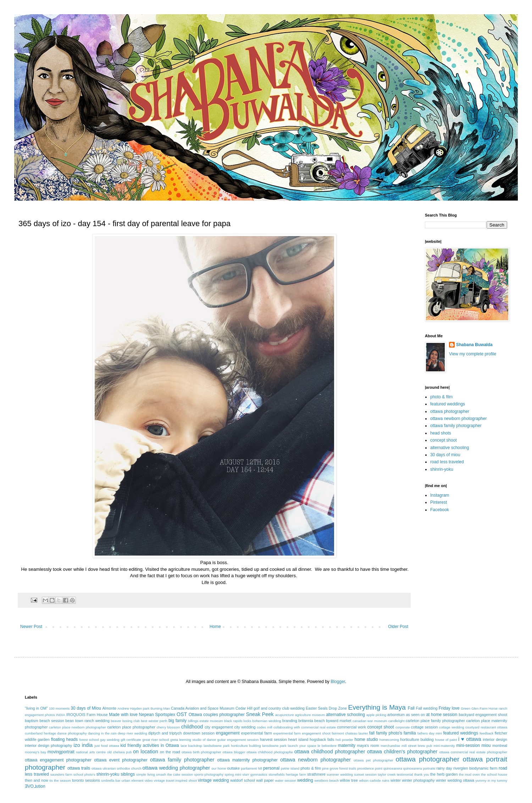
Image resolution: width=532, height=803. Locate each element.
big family (178, 721)
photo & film (441, 397)
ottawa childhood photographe (270, 752)
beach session (52, 721)
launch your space (302, 746)
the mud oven (469, 774)
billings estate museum (206, 721)
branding (290, 721)
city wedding (245, 727)
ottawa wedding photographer (176, 768)
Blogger (338, 682)
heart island (298, 739)
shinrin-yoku (442, 469)
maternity (347, 745)
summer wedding (340, 774)
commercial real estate (318, 727)
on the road (170, 752)
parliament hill (251, 768)
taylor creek (387, 774)
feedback (486, 733)
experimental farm (257, 733)
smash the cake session (174, 774)
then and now (37, 780)
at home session (442, 715)
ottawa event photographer (121, 760)
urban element (133, 780)
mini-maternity (444, 746)
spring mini (233, 774)
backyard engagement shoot (483, 715)
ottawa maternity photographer (247, 760)
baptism (32, 721)
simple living (146, 774)
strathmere (316, 774)
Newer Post (31, 627)
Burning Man (160, 708)
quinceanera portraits (419, 768)
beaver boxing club (125, 721)
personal (271, 768)
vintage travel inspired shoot (175, 780)
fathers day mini (430, 733)
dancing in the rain (102, 733)
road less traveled (447, 462)
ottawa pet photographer (373, 760)
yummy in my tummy (492, 780)
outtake (234, 768)
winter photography (418, 780)
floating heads (65, 739)
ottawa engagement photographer (58, 760)
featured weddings (448, 404)
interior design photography (48, 745)
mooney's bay (35, 752)
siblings (128, 774)
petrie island (290, 768)
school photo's (84, 774)
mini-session (468, 745)
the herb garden (444, 774)
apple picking (376, 715)
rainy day (444, 768)
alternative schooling (450, 448)
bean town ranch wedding (87, 721)
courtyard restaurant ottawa (486, 727)
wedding (305, 780)
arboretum (396, 715)
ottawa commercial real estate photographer (473, 752)
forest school (89, 740)
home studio (366, 739)
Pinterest (439, 502)
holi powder (344, 740)
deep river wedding (132, 733)
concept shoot (444, 440)
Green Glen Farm (474, 708)
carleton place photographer (131, 727)
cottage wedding (452, 727)
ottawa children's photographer (402, 752)
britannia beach (311, 721)
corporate (403, 727)
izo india (83, 745)
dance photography (72, 733)
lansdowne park (274, 746)
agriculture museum (310, 715)
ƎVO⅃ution (35, 786)
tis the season (60, 780)
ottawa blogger (234, 752)
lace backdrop (191, 746)
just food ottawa (107, 746)
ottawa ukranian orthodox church (116, 768)
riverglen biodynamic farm (475, 768)
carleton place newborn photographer (77, 727)
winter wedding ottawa (455, 780)
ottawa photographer (450, 411)
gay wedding (110, 740)
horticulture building (417, 739)
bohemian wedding (267, 721)
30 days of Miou (86, 708)
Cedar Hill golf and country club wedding (270, 708)
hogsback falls (322, 739)
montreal (500, 745)
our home (219, 768)
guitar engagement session (238, 740)
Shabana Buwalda (474, 345)
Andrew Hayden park (133, 708)
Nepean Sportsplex (157, 715)
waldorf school (243, 780)
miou (486, 745)
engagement (228, 733)
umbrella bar (111, 780)
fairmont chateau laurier (350, 733)
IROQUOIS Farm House (87, 715)
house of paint (446, 740)
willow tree (349, 780)
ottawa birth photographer (201, 752)
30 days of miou (445, 455)
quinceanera (393, 768)
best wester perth (154, 721)
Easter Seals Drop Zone (326, 708)
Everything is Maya (377, 707)
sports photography (209, 774)
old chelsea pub (119, 752)
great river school (156, 740)
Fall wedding (427, 708)
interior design (495, 739)
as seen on (416, 715)
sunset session (365, 774)
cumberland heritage (40, 733)
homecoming (389, 740)
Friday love (449, 708)
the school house (494, 774)
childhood (192, 727)
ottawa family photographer (456, 426)
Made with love (123, 715)
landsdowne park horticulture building (232, 746)
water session (286, 780)
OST (182, 714)
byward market (339, 721)
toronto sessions (86, 780)
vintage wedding (213, 780)
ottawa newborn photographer (458, 419)
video (149, 780)
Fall (411, 708)
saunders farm (61, 774)
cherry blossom (168, 727)
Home (215, 627)
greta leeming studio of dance (193, 740)
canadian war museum (370, 721)
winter (396, 780)
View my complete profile (473, 354)
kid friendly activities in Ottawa (150, 745)
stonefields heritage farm (287, 774)
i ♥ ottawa (470, 739)
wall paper (265, 780)
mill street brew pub (417, 746)
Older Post (398, 627)
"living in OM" (36, 708)
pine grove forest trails (339, 768)
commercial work (351, 727)
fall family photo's (386, 733)
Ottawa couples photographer (217, 715)
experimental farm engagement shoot (302, 733)
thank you (422, 774)
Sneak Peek (260, 714)
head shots (441, 433)
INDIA (61, 715)
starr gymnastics (255, 774)
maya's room (368, 745)
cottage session (425, 727)
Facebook (440, 510)
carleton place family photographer (435, 721)
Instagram (440, 495)
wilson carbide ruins (374, 780)
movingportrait (61, 752)
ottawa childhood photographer (330, 752)
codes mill (264, 727)
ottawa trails (79, 768)
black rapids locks (238, 721)
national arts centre (91, 752)
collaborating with (287, 727)
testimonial (405, 774)
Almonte (109, 708)
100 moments (59, 708)
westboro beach (327, 780)
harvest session (273, 739)
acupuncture (285, 715)
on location (146, 752)
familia (410, 733)
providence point (370, 768)
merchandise (390, 746)
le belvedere (327, 746)
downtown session (199, 733)
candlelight (397, 721)
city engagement (219, 727)
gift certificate (131, 740)
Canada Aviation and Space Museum (203, 708)
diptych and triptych (165, 733)
